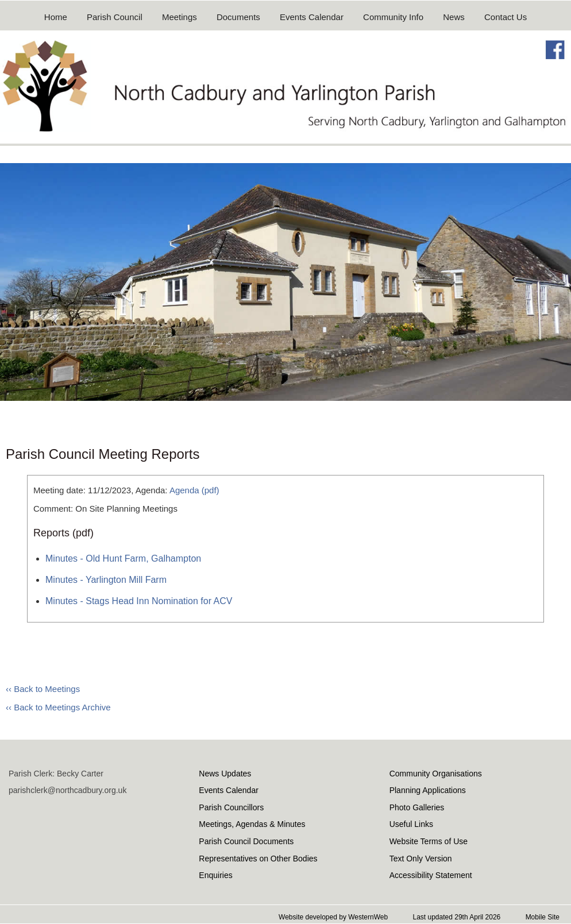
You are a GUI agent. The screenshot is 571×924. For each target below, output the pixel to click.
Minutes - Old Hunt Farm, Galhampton (123, 558)
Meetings (180, 17)
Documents (238, 17)
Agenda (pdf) (194, 490)
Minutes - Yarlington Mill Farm (106, 580)
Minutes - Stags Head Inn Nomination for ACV (139, 601)
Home (56, 17)
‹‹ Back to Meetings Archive (58, 707)
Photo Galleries (417, 807)
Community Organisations (436, 774)
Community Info (393, 17)
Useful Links (411, 824)
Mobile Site (543, 917)
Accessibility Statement (431, 875)
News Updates (225, 774)
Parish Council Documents (246, 841)
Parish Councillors (231, 807)
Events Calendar (312, 17)
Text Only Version (421, 859)
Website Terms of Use (429, 841)
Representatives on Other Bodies (258, 859)
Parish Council (115, 17)
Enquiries (215, 875)
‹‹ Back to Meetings (43, 689)
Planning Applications (428, 790)
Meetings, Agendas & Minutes (252, 824)
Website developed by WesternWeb (333, 917)
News (454, 17)
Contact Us (506, 17)
